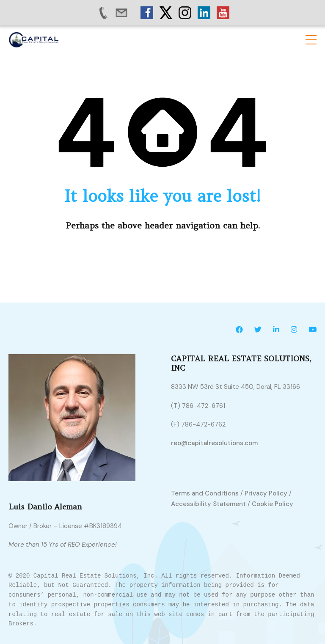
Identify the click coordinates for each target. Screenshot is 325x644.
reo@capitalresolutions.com (214, 443)
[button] (311, 40)
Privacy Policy (266, 493)
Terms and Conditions (205, 493)
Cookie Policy (273, 504)
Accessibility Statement (208, 504)
